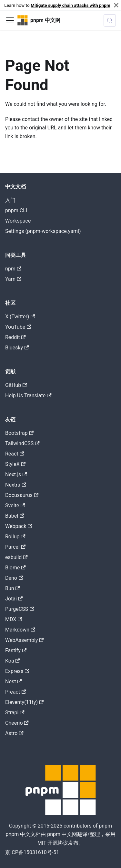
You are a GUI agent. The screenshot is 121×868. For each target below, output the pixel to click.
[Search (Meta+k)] (110, 20)
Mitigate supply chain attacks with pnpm (71, 5)
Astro (14, 733)
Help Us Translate (28, 396)
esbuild (16, 557)
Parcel (15, 547)
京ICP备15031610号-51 (32, 852)
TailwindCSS (22, 443)
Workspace (18, 221)
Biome (15, 568)
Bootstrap (19, 433)
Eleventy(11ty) (24, 702)
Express (17, 671)
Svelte (15, 505)
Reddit (15, 337)
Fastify (16, 650)
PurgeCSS (20, 609)
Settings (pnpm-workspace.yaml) (43, 231)
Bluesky (17, 348)
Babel (15, 516)
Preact (15, 692)
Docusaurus (22, 495)
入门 (10, 200)
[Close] (116, 5)
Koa (13, 661)
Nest (14, 681)
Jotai (14, 599)
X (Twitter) (20, 317)
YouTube (18, 327)
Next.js (16, 474)
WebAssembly (25, 640)
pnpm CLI (16, 210)
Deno (14, 578)
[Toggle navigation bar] (10, 20)
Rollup (15, 537)
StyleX (15, 464)
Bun (13, 588)
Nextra (16, 485)
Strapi (15, 713)
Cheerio (17, 723)
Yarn (13, 279)
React (15, 454)
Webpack (19, 526)
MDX (14, 619)
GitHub (16, 385)
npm (13, 269)
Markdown (20, 630)
